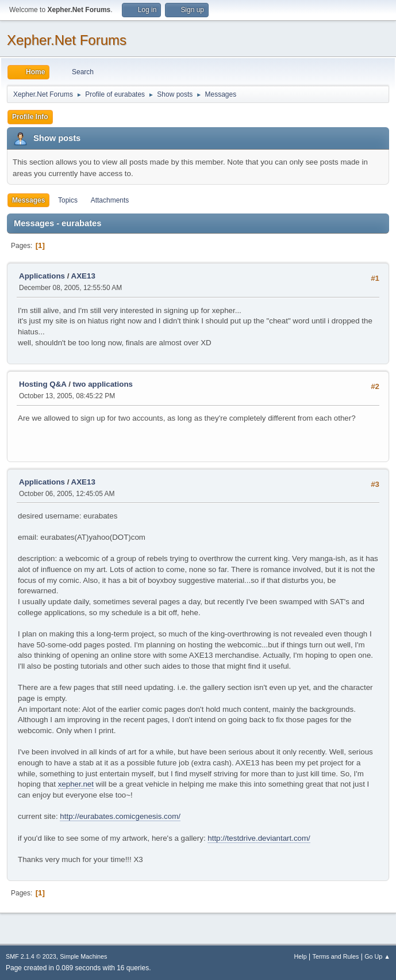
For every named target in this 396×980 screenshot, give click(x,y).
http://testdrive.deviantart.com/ (259, 838)
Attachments (110, 200)
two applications (103, 384)
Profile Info (30, 117)
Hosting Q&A (43, 384)
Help (301, 956)
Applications (42, 276)
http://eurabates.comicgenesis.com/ (120, 816)
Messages (28, 200)
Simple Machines (83, 956)
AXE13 (83, 276)
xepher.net (76, 784)
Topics (68, 200)
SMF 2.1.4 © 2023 (31, 956)
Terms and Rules (336, 956)
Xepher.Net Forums (67, 40)
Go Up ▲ (377, 956)
